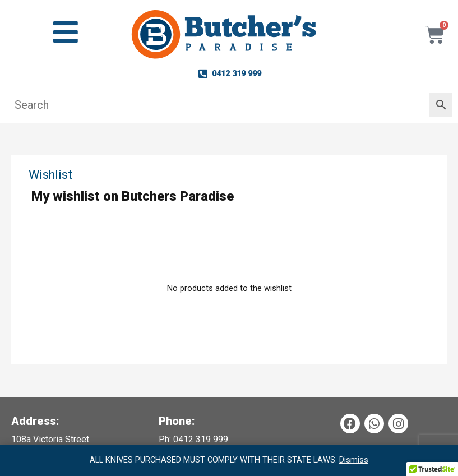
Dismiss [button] (354, 460)
